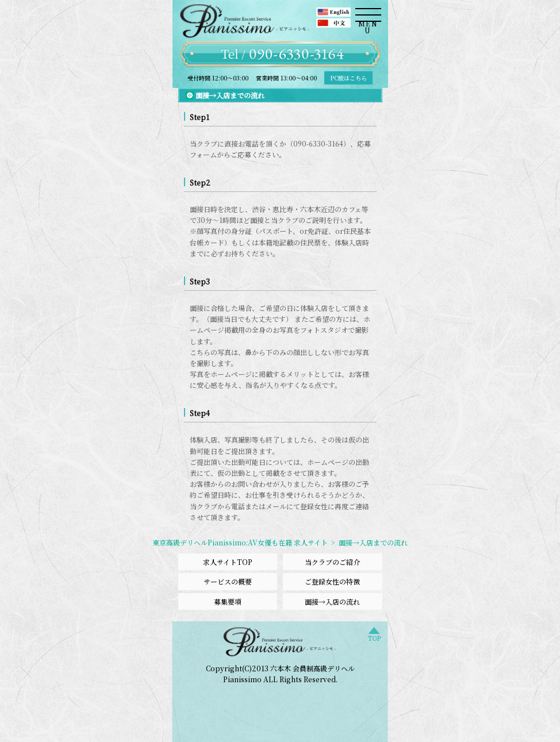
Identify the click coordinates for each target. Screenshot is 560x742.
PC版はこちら (348, 78)
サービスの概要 (228, 581)
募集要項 (228, 601)
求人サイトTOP (228, 562)
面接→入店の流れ (332, 601)
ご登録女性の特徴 (332, 581)
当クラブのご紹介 (332, 562)
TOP (374, 637)
